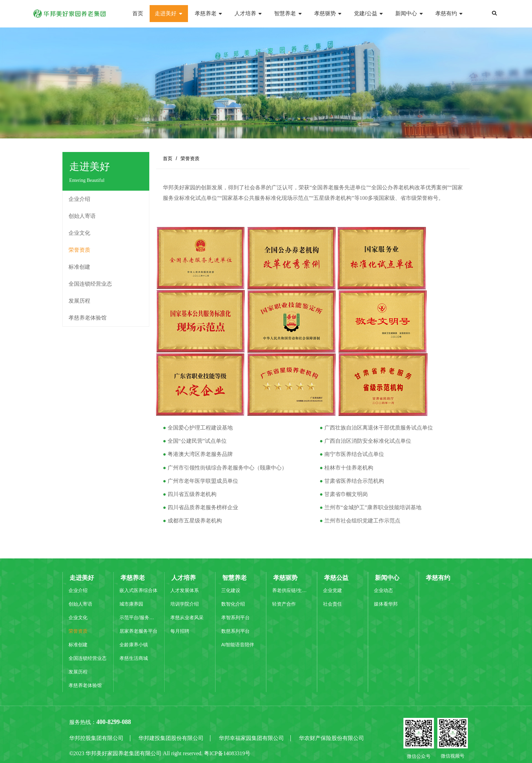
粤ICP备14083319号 (227, 753)
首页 (168, 158)
